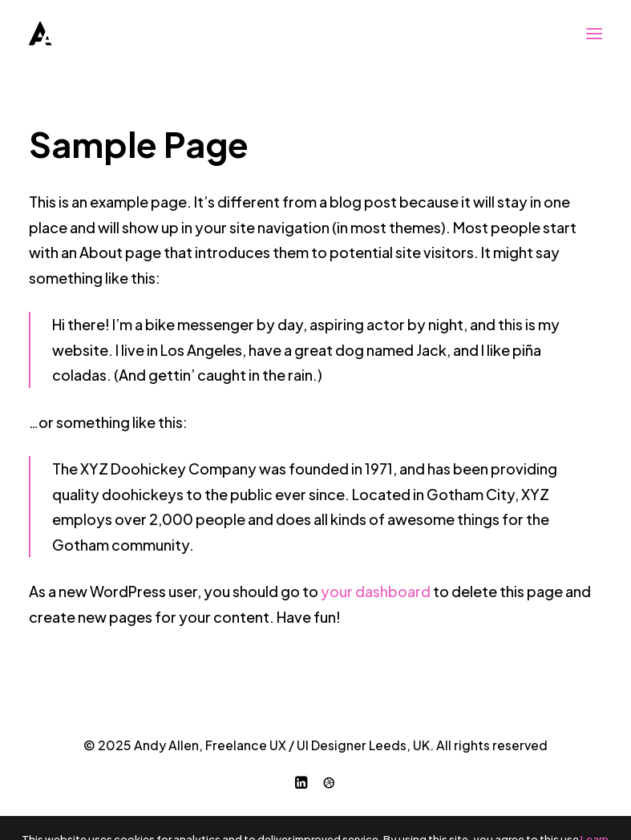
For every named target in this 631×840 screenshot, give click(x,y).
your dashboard (376, 591)
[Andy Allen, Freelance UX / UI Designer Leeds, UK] (40, 34)
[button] (594, 34)
